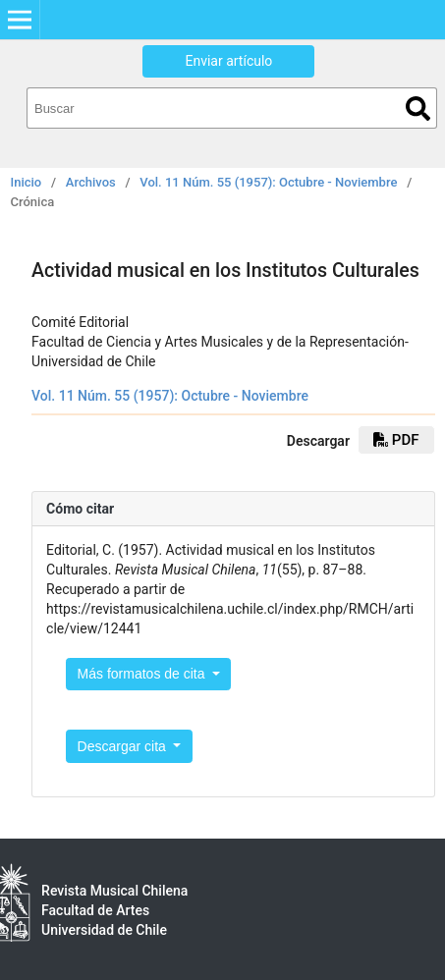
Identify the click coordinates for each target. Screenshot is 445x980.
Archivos (91, 182)
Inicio (27, 182)
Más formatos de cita (143, 674)
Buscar (418, 109)
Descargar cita (124, 746)
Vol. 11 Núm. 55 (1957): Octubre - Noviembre (268, 182)
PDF (396, 440)
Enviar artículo (228, 61)
